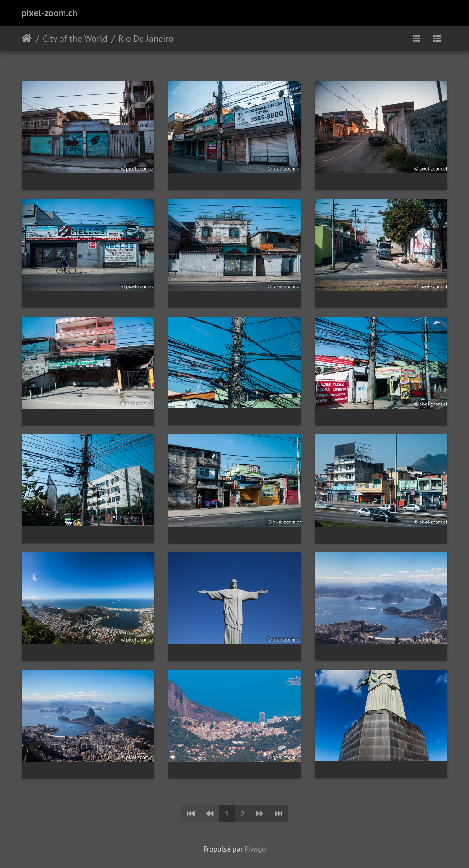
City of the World (75, 38)
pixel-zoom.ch (49, 13)
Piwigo (255, 849)
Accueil (27, 38)
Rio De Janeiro (146, 38)
